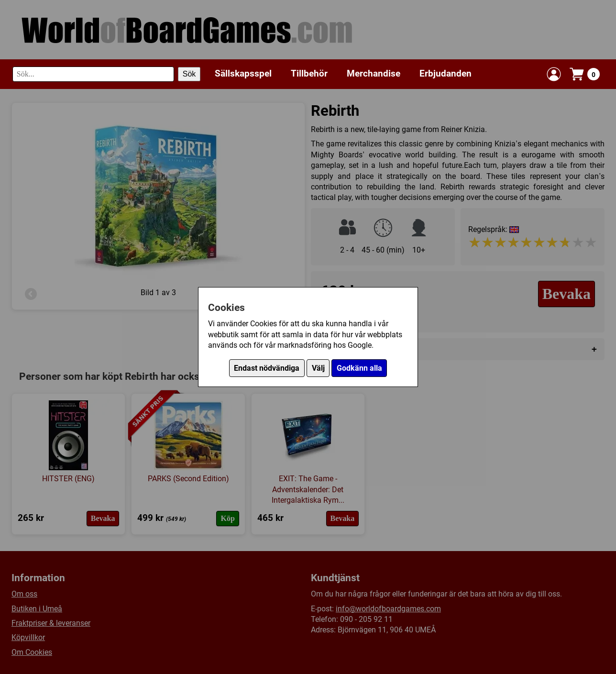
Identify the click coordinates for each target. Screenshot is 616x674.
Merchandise (374, 73)
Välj (318, 368)
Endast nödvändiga (267, 368)
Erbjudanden (445, 73)
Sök (189, 74)
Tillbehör (309, 73)
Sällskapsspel (243, 73)
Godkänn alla (359, 368)
